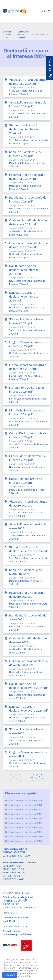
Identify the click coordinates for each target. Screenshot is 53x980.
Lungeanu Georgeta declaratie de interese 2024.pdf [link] (24, 297)
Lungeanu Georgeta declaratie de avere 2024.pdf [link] (28, 709)
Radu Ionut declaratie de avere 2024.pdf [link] (26, 572)
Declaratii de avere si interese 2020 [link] (24, 810)
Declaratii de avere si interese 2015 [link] (23, 841)
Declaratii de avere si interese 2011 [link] (23, 832)
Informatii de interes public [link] (7, 35)
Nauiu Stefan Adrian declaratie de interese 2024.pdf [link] (24, 270)
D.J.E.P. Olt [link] (9, 921)
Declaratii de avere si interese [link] (24, 35)
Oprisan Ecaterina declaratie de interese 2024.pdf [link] (29, 245)
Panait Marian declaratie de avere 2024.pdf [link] (28, 617)
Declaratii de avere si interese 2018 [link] (23, 819)
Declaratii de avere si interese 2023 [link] (24, 805)
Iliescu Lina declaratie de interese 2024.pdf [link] (26, 321)
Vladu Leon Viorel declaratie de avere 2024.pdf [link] (28, 503)
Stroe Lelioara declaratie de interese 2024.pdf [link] (28, 104)
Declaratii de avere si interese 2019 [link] (24, 823)
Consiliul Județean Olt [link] (15, 918)
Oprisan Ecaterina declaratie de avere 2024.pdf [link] (29, 663)
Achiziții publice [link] (12, 931)
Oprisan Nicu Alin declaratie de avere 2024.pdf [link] (28, 640)
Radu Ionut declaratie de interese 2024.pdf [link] (26, 154)
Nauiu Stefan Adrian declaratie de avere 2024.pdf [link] (28, 686)
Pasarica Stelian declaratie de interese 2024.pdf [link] (27, 177)
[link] (15, 11)
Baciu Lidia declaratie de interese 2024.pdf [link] (26, 481)
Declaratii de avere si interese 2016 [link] (24, 828)
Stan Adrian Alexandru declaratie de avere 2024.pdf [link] (28, 549)
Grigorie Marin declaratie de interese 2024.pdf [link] (28, 344)
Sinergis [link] (7, 965)
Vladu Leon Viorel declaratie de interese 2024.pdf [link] (28, 82)
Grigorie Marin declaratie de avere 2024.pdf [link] (28, 754)
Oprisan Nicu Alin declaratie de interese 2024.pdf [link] (28, 222)
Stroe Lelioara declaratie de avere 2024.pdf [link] (28, 526)
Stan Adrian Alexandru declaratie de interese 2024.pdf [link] (24, 129)
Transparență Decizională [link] (18, 934)
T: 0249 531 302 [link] (11, 904)
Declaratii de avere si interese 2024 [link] (24, 801)
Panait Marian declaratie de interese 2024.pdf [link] (28, 199)
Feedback (10, 975)
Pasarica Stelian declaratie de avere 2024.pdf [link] (27, 595)
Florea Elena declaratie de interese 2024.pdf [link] (27, 390)
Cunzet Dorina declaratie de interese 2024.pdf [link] (28, 435)
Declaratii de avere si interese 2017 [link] (24, 814)
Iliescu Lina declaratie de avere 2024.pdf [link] (26, 731)
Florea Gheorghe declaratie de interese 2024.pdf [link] (28, 367)
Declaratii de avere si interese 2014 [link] (23, 837)
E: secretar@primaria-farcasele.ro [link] (21, 907)
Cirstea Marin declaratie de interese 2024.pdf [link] (27, 458)
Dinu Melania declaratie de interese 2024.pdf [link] (27, 412)
